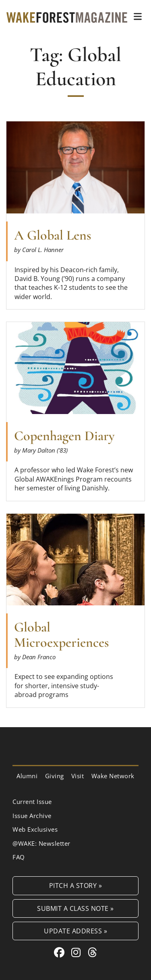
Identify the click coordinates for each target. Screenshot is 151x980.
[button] (138, 16)
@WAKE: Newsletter (41, 843)
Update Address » (75, 931)
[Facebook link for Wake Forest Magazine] (61, 952)
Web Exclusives (35, 829)
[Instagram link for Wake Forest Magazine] (78, 952)
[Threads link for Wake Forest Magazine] (93, 952)
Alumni (27, 776)
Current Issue (32, 802)
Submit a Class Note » (75, 908)
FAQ (19, 857)
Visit (78, 776)
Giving (55, 776)
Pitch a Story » (76, 885)
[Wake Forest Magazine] (67, 16)
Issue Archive (32, 816)
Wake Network (113, 776)
